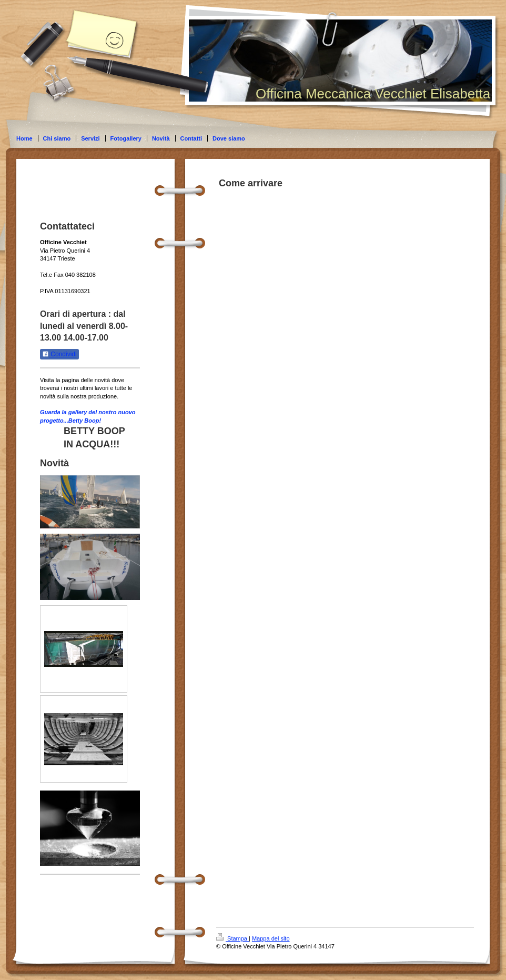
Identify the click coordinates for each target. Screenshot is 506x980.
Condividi (59, 354)
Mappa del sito (271, 938)
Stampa (232, 938)
